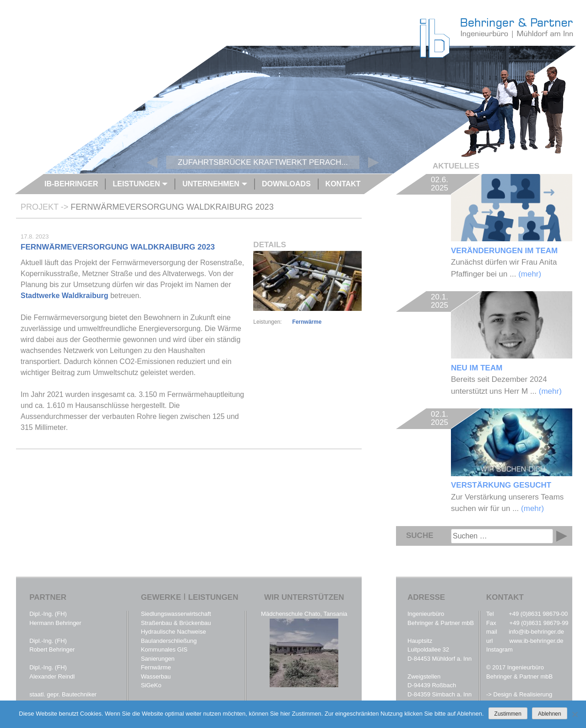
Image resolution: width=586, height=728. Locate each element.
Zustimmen (508, 714)
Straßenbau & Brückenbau (176, 623)
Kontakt (343, 184)
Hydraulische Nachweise (174, 632)
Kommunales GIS (164, 649)
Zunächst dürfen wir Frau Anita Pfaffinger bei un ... (512, 226)
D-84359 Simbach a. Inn (439, 694)
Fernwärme (307, 322)
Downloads (286, 184)
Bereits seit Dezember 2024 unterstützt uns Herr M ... (512, 343)
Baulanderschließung (169, 641)
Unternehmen (211, 184)
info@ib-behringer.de (536, 632)
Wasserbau (156, 676)
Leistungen (136, 184)
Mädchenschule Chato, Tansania (304, 614)
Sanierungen (158, 659)
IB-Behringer (71, 184)
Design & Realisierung (523, 694)
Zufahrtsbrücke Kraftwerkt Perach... (263, 162)
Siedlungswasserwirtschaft (176, 614)
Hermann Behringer (55, 623)
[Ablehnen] (575, 714)
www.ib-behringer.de (537, 641)
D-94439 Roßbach (432, 685)
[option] (311, 110)
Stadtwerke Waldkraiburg (64, 296)
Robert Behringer (52, 649)
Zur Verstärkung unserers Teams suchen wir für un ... (512, 461)
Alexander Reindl (52, 676)
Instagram (499, 649)
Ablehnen (550, 714)
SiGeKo (151, 685)
